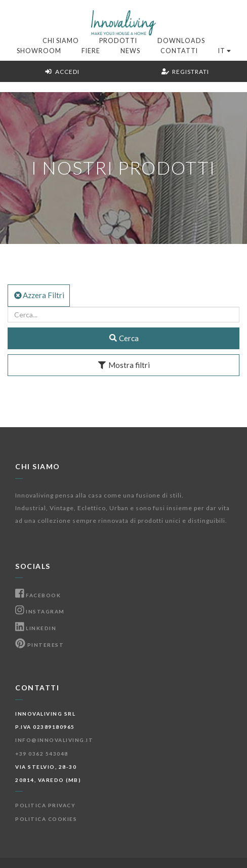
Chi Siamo (61, 41)
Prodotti (118, 41)
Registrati (185, 72)
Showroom (39, 51)
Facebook (38, 595)
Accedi (62, 72)
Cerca (124, 338)
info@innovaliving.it (54, 740)
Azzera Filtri (39, 295)
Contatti (179, 51)
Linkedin (36, 628)
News (130, 51)
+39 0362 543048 (42, 754)
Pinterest (39, 645)
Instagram (40, 611)
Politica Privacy (45, 805)
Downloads (181, 41)
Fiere (91, 51)
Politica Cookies (46, 819)
